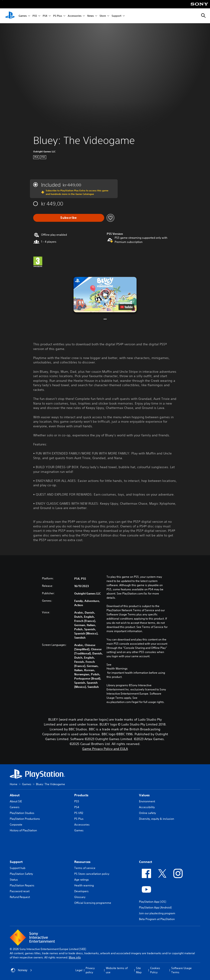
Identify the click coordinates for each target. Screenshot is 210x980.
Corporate (16, 825)
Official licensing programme (93, 903)
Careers (15, 807)
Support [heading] (16, 862)
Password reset (20, 891)
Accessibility (147, 807)
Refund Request (20, 897)
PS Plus (58, 16)
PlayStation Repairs (22, 885)
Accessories (75, 16)
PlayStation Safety (21, 874)
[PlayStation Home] (10, 16)
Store (103, 16)
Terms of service (85, 868)
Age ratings (82, 880)
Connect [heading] (145, 862)
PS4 (45, 16)
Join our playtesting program (157, 913)
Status (14, 880)
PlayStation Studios (22, 813)
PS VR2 (79, 813)
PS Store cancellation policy (92, 874)
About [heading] (15, 795)
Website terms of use (117, 970)
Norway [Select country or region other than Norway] (21, 970)
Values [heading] (144, 795)
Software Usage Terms (181, 970)
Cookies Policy (155, 970)
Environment (147, 801)
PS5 (35, 16)
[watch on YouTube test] (126, 307)
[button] (105, 295)
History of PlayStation (23, 830)
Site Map (139, 970)
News (90, 16)
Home (14, 784)
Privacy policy (90, 970)
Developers (81, 891)
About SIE (16, 801)
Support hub (18, 868)
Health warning (84, 885)
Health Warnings (117, 669)
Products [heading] (81, 795)
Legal (79, 970)
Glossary (80, 897)
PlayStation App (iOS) (153, 902)
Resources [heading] (82, 862)
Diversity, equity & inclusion (157, 819)
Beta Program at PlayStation (157, 919)
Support (116, 16)
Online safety (147, 813)
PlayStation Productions (25, 819)
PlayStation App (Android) (155, 907)
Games (23, 16)
